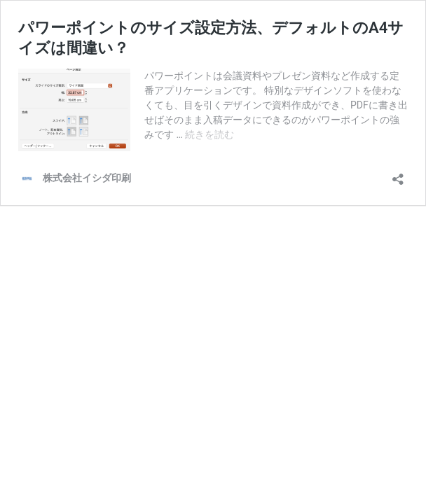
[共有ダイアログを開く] (398, 175)
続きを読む (209, 134)
